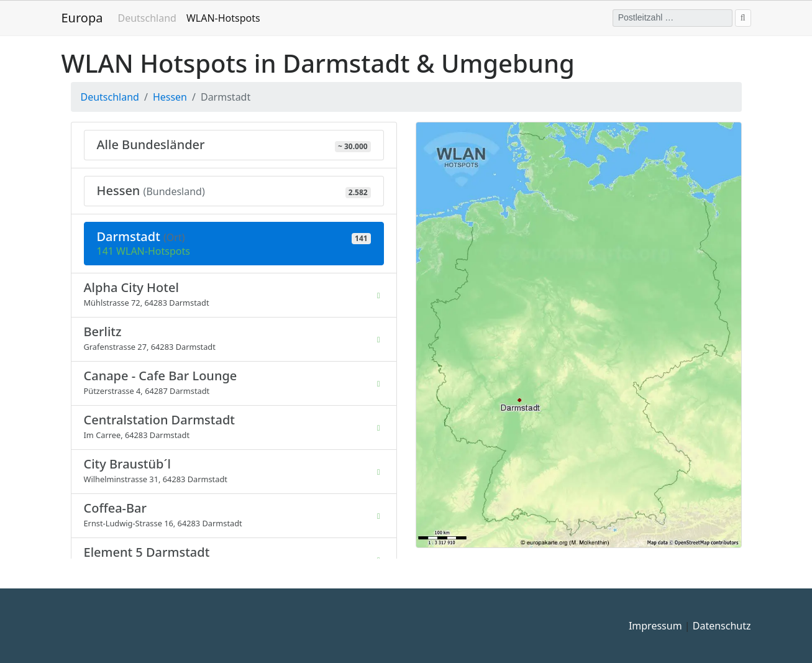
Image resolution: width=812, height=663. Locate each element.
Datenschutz (722, 626)
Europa (82, 18)
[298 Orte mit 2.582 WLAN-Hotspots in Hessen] (234, 191)
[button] (579, 334)
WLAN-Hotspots (226, 17)
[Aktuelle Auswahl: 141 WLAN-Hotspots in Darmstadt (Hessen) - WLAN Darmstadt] (234, 244)
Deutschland (147, 18)
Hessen (170, 97)
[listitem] (234, 295)
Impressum (655, 626)
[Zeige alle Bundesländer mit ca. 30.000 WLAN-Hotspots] (234, 145)
